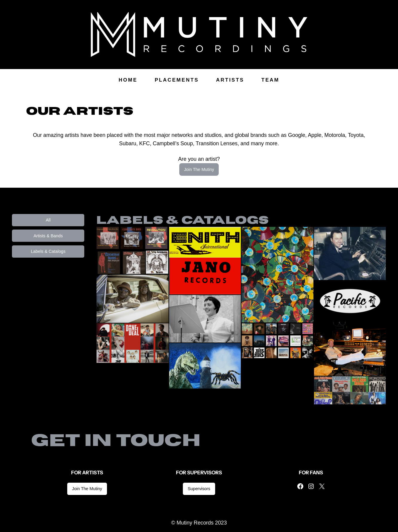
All (48, 220)
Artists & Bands (48, 236)
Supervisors (199, 489)
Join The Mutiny (199, 169)
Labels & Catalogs (48, 251)
